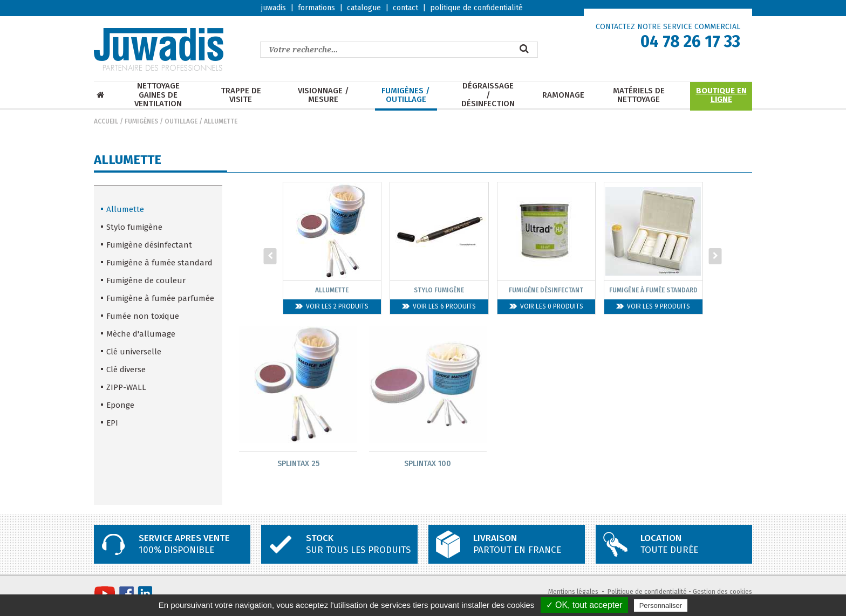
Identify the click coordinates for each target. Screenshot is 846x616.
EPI (112, 423)
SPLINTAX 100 (428, 464)
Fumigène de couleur (146, 280)
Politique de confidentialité (647, 592)
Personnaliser (661, 605)
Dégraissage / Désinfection (488, 95)
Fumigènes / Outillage (406, 95)
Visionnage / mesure (323, 95)
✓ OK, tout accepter (584, 605)
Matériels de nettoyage (639, 95)
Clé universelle (134, 352)
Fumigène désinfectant (149, 245)
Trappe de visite (241, 95)
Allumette (221, 121)
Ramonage (563, 95)
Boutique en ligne (721, 95)
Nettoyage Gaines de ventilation (158, 95)
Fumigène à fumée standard (159, 263)
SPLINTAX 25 (298, 464)
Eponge (120, 405)
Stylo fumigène (134, 227)
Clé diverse (126, 369)
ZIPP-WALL (126, 387)
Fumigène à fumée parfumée (160, 298)
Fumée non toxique (143, 316)
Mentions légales (573, 592)
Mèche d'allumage (141, 334)
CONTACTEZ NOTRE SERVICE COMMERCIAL (668, 27)
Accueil (106, 121)
